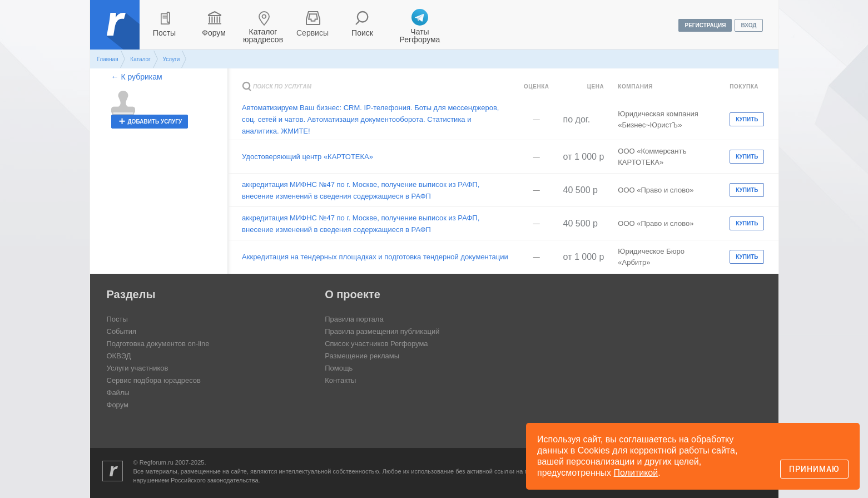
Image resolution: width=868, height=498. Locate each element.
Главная (108, 59)
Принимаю (814, 469)
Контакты (340, 380)
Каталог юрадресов (263, 36)
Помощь (339, 368)
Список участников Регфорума (376, 344)
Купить (747, 119)
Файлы (118, 393)
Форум (214, 33)
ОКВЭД (119, 356)
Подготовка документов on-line (158, 344)
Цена (596, 87)
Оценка (537, 87)
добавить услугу (155, 122)
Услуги (171, 59)
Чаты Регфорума (420, 36)
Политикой (636, 473)
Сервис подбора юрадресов (154, 380)
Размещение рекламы (362, 356)
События (122, 331)
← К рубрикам (137, 77)
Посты (164, 33)
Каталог (140, 59)
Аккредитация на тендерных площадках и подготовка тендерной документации (375, 257)
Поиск (362, 33)
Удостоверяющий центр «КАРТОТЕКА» (307, 157)
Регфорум (116, 33)
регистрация (705, 25)
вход (748, 25)
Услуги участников (138, 368)
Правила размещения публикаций (382, 331)
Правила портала (354, 319)
